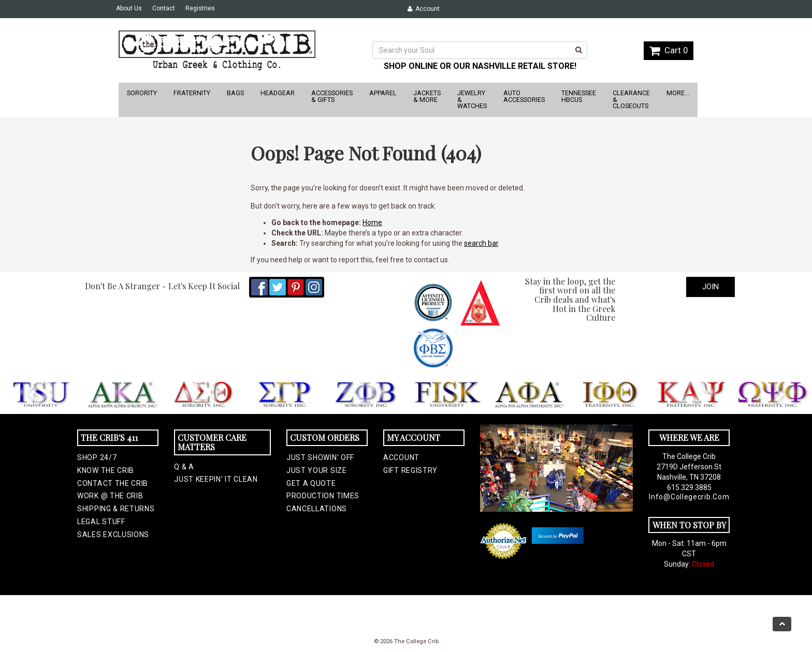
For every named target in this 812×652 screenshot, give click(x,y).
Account (424, 9)
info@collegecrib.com (689, 497)
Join (711, 287)
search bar (481, 243)
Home (372, 223)
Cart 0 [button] (669, 50)
